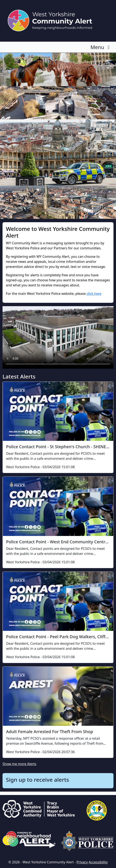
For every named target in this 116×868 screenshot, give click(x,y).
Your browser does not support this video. (58, 337)
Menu (101, 47)
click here (94, 294)
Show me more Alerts (19, 764)
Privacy (82, 862)
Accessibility (98, 862)
